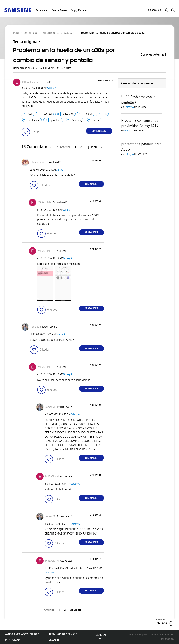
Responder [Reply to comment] (91, 184)
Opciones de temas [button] (152, 55)
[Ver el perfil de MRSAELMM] (29, 82)
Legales (54, 640)
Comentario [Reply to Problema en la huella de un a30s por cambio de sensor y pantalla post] (99, 131)
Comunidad (42, 10)
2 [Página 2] (81, 147)
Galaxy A (52, 88)
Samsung (77, 120)
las (105, 114)
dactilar (48, 114)
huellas (89, 114)
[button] (106, 81)
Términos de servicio (63, 634)
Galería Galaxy (59, 10)
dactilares (68, 114)
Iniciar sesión (154, 10)
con (31, 114)
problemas (34, 120)
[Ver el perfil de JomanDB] (36, 327)
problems (56, 120)
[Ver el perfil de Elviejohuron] (37, 162)
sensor (97, 120)
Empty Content (79, 10)
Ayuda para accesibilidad (22, 634)
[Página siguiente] (94, 147)
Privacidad (12, 640)
